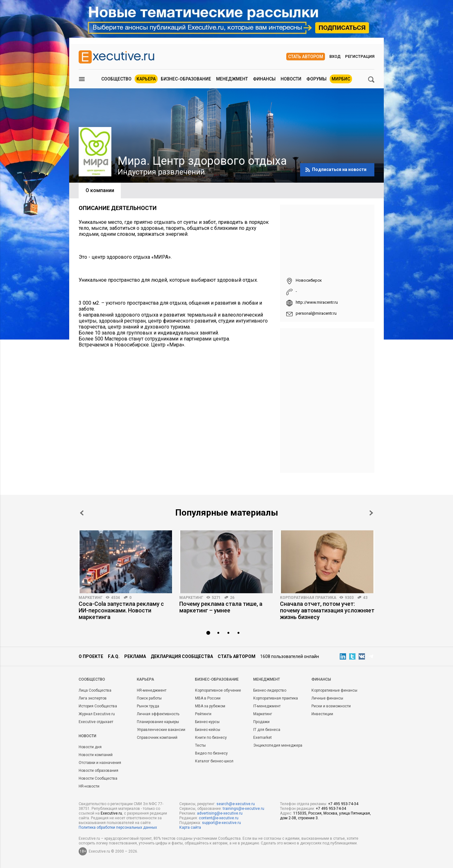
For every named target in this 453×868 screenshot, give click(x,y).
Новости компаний (96, 755)
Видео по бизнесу (211, 753)
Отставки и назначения (100, 763)
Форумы (316, 79)
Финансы (264, 79)
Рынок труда (148, 706)
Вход (335, 56)
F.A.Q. (114, 656)
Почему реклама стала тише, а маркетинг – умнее (221, 607)
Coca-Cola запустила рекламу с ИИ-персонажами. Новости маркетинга (121, 610)
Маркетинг (91, 598)
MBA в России (208, 698)
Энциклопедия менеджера (278, 745)
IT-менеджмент (267, 706)
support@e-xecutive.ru (221, 823)
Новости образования (98, 771)
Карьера (146, 79)
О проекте (91, 656)
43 (365, 598)
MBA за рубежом (210, 706)
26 (232, 598)
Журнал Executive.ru (97, 714)
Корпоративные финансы (334, 690)
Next (371, 513)
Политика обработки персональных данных (118, 827)
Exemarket (263, 738)
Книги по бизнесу (211, 738)
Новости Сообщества (98, 778)
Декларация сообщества (182, 656)
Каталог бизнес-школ (214, 761)
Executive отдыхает (96, 722)
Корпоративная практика (308, 598)
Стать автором (306, 57)
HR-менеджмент (152, 690)
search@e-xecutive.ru (236, 804)
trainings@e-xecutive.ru (243, 809)
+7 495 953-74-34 (343, 804)
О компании (100, 190)
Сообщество (116, 79)
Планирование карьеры (158, 722)
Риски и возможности (331, 706)
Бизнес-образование (186, 79)
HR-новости (89, 786)
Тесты (200, 745)
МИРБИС (341, 79)
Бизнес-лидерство (270, 690)
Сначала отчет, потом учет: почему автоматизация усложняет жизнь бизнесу (327, 610)
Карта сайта (190, 827)
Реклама (135, 656)
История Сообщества (98, 706)
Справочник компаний (157, 738)
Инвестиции (322, 714)
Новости (291, 79)
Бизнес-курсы (207, 722)
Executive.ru (111, 813)
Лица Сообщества (95, 690)
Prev (82, 513)
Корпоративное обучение (218, 690)
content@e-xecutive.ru (219, 818)
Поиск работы (149, 698)
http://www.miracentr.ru (317, 302)
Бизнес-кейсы (208, 730)
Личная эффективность (158, 714)
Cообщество (92, 679)
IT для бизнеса (267, 730)
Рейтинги (203, 714)
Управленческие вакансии (161, 730)
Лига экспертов (93, 698)
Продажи (261, 722)
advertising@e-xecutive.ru (220, 813)
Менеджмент (232, 79)
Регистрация (360, 56)
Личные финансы (327, 698)
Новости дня (90, 747)
